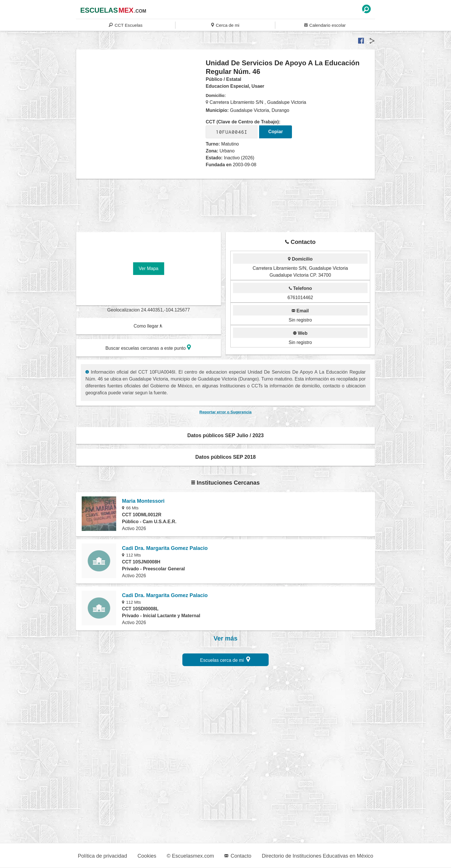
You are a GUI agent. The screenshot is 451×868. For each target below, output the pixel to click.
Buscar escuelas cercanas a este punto (148, 347)
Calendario (325, 25)
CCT (126, 25)
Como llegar (148, 326)
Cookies (147, 856)
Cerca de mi (225, 25)
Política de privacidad (103, 856)
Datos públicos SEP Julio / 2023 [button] (225, 435)
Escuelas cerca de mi (225, 659)
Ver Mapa (148, 268)
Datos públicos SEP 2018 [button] (225, 457)
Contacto (238, 856)
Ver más (226, 638)
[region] (141, 105)
